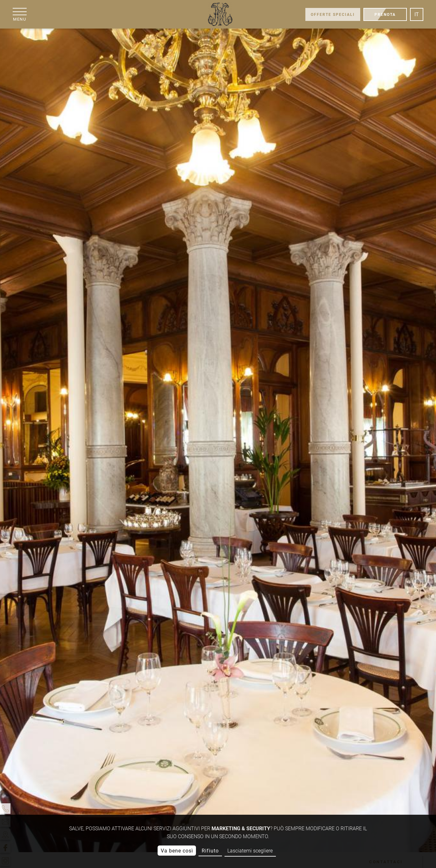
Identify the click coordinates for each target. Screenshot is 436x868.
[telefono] (5, 809)
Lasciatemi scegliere (250, 851)
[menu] (20, 14)
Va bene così (177, 851)
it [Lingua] (417, 14)
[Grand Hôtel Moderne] (220, 14)
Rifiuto (210, 851)
